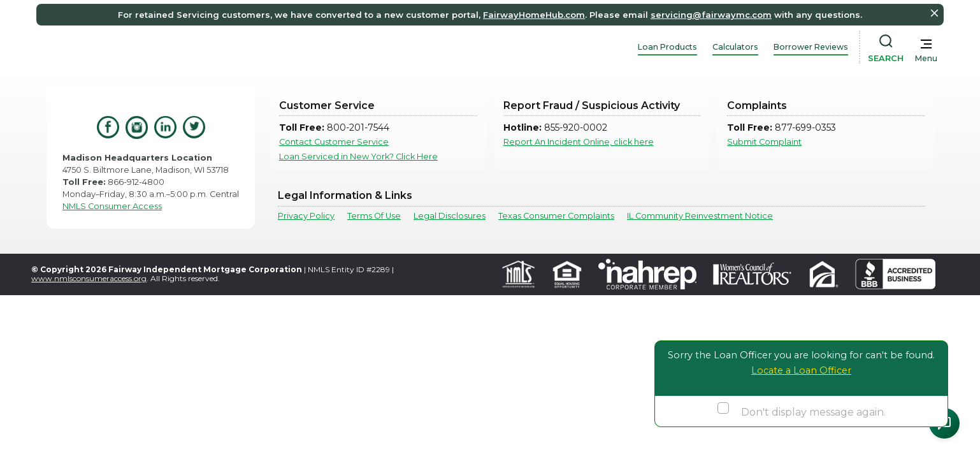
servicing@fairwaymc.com (711, 15)
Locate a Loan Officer (801, 370)
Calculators (735, 47)
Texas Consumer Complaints (556, 216)
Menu (926, 58)
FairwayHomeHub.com (534, 15)
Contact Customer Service (334, 142)
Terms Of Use (374, 216)
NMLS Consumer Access (112, 206)
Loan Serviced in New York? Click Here (358, 157)
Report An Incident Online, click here (579, 142)
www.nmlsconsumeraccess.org (89, 278)
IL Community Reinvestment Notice (700, 216)
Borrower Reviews (811, 47)
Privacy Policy (306, 216)
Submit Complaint (764, 142)
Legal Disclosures (450, 216)
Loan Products (667, 47)
